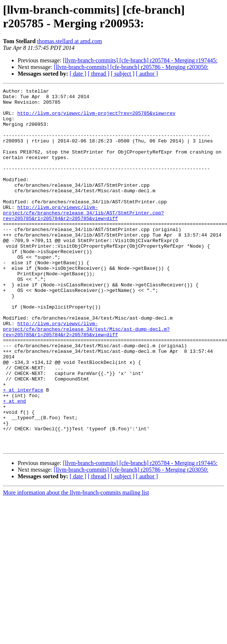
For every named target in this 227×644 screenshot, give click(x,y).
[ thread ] (99, 74)
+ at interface (23, 451)
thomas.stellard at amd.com (70, 41)
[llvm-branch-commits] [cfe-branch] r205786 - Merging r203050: (131, 67)
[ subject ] (123, 74)
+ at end (14, 464)
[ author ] (147, 74)
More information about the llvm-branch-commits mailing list (76, 564)
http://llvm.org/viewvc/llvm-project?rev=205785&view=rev (96, 118)
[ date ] (78, 74)
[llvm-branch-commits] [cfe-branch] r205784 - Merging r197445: (140, 60)
